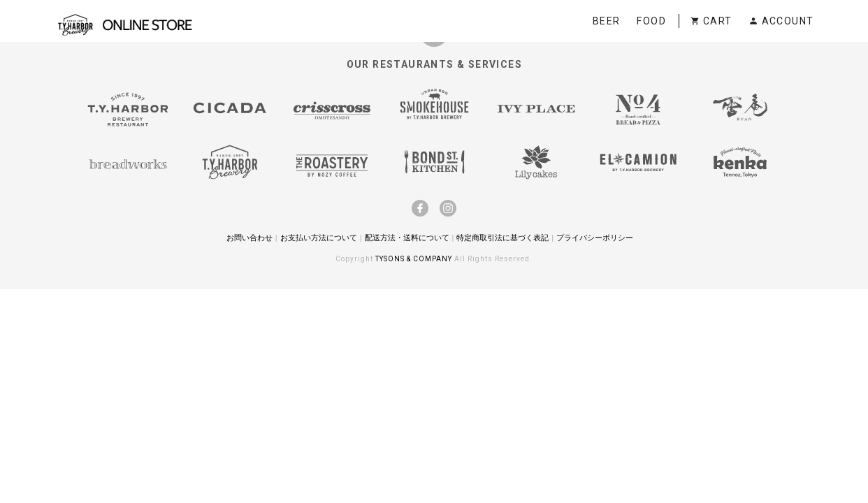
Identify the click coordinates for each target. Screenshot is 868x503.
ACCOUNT (781, 21)
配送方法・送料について (407, 238)
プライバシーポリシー (595, 238)
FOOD (651, 21)
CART (711, 21)
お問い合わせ (249, 238)
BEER (607, 21)
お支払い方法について (319, 238)
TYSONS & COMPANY (415, 259)
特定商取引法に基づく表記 (502, 238)
